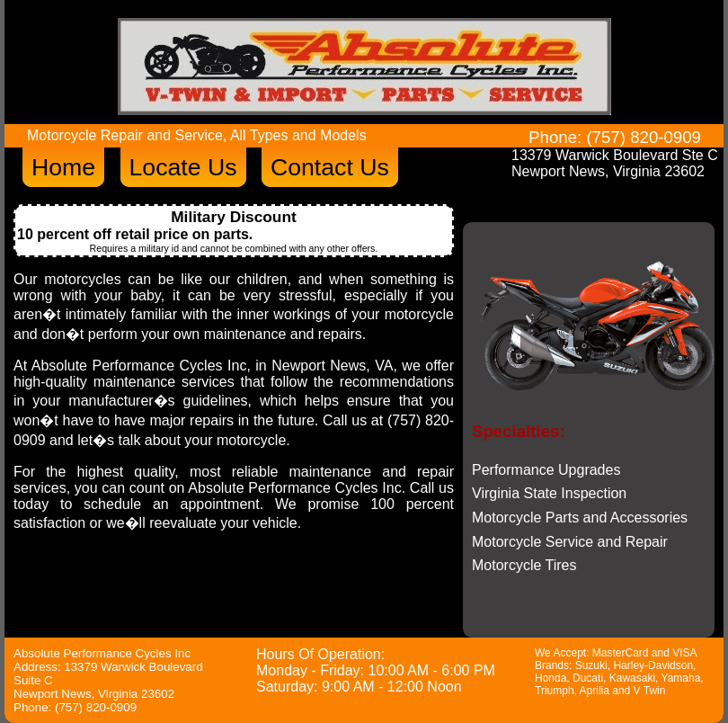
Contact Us (330, 167)
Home (63, 167)
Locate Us (183, 167)
